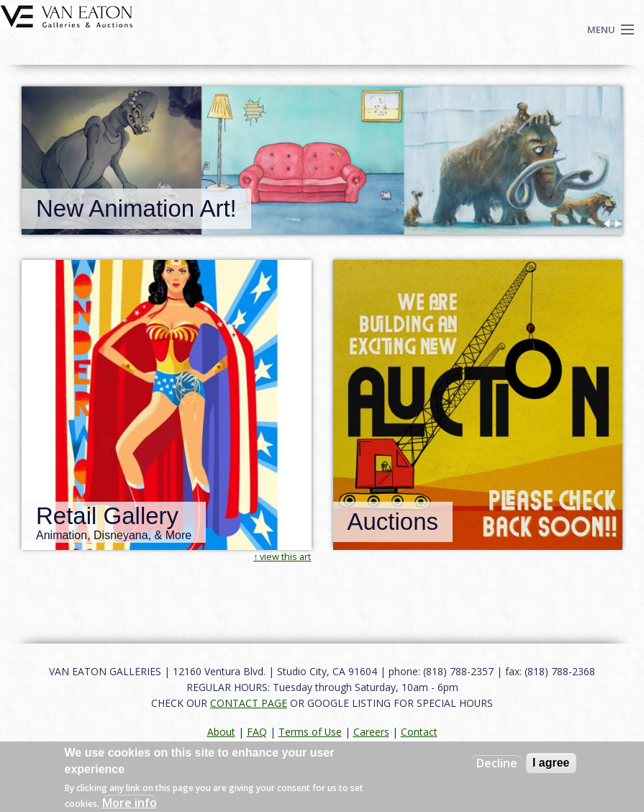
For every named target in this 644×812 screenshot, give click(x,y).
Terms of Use (310, 732)
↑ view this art (282, 556)
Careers (371, 732)
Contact (419, 732)
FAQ (257, 732)
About (221, 732)
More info (130, 803)
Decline (497, 763)
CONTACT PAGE (249, 703)
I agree (551, 763)
